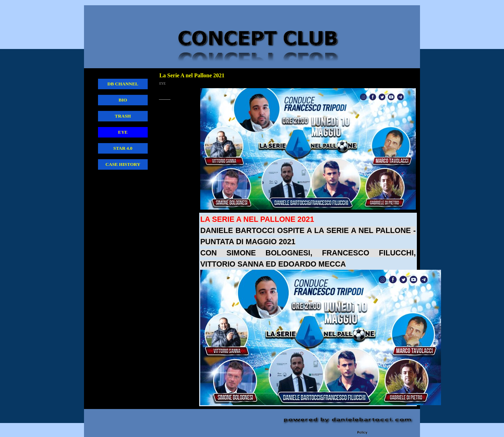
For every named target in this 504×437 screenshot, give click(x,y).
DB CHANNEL (123, 84)
